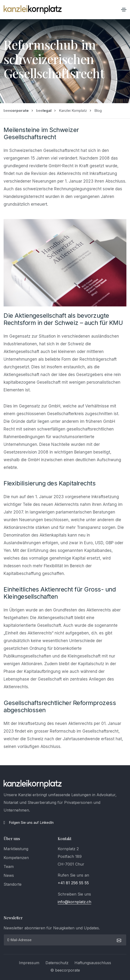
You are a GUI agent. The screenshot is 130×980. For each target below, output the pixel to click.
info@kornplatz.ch (74, 902)
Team (9, 866)
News (9, 875)
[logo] (33, 784)
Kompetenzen (16, 858)
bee (16, 111)
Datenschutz (57, 963)
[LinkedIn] (65, 823)
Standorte (13, 884)
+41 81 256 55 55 (73, 883)
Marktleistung (16, 849)
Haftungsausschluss (93, 963)
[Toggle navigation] (124, 10)
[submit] (118, 940)
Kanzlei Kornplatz (73, 111)
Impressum (29, 963)
